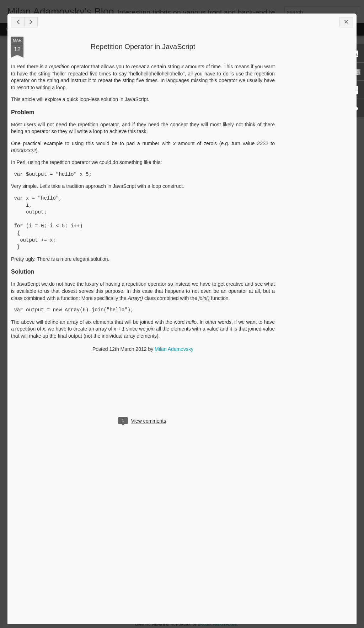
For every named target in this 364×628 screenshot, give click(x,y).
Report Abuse (225, 624)
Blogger (204, 624)
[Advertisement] (314, 149)
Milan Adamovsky (174, 349)
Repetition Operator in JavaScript (143, 47)
